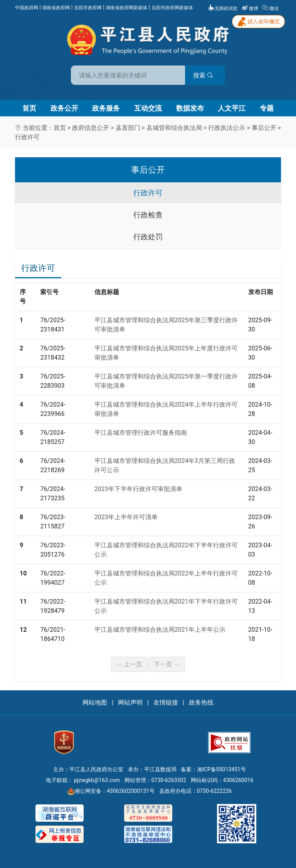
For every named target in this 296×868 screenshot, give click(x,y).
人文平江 (232, 108)
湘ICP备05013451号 (221, 769)
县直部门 (128, 128)
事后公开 (264, 128)
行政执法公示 (227, 128)
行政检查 (148, 215)
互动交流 (148, 108)
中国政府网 (27, 8)
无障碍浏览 (223, 8)
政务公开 (64, 108)
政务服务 (106, 108)
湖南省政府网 (56, 8)
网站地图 (95, 702)
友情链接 (166, 702)
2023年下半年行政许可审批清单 (138, 489)
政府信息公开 (91, 128)
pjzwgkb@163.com (97, 780)
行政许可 (27, 137)
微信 (271, 8)
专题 (267, 108)
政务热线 (201, 702)
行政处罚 (148, 237)
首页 (29, 108)
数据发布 (190, 108)
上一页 (129, 664)
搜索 (203, 75)
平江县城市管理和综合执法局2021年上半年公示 (160, 630)
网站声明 (130, 702)
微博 (251, 8)
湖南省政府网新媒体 (126, 8)
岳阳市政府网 (88, 8)
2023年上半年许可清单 (126, 517)
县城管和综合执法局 (174, 128)
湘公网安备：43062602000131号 (111, 791)
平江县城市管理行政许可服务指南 (141, 433)
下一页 (167, 664)
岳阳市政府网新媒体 (172, 8)
